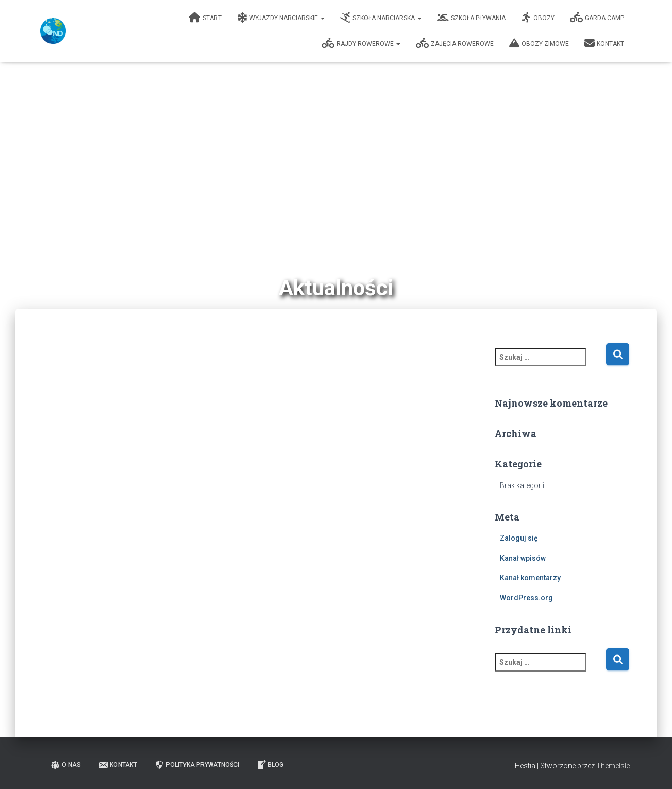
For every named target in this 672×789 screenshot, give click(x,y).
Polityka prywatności (197, 765)
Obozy (538, 18)
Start (206, 18)
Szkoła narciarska (381, 18)
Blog (270, 765)
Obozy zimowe (540, 43)
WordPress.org (526, 598)
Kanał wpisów (523, 558)
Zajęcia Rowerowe (455, 43)
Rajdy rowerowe (362, 43)
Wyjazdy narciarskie (281, 18)
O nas (65, 765)
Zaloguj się (519, 538)
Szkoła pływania (472, 18)
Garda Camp (598, 18)
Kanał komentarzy (530, 578)
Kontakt (605, 43)
